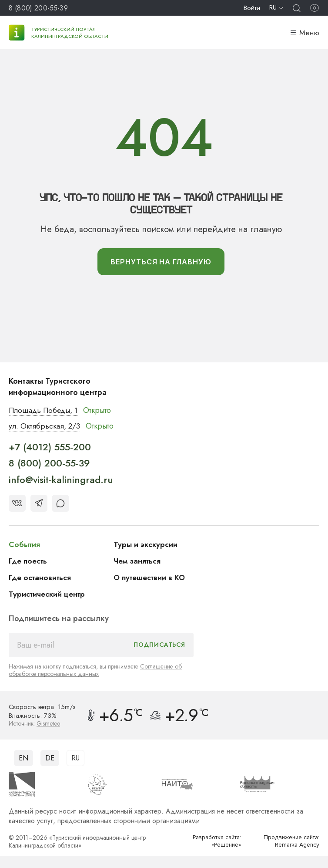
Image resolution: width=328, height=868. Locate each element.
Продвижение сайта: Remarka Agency (289, 842)
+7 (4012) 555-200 (50, 448)
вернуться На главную (161, 262)
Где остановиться (41, 579)
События (25, 546)
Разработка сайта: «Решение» (215, 842)
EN (23, 759)
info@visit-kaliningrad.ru (61, 481)
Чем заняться (138, 562)
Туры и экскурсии (146, 546)
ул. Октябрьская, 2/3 (45, 427)
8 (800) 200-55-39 (38, 8)
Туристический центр (48, 595)
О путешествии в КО (151, 579)
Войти (252, 8)
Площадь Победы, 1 (45, 411)
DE (50, 759)
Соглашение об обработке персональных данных (95, 671)
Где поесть (29, 562)
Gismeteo (49, 725)
